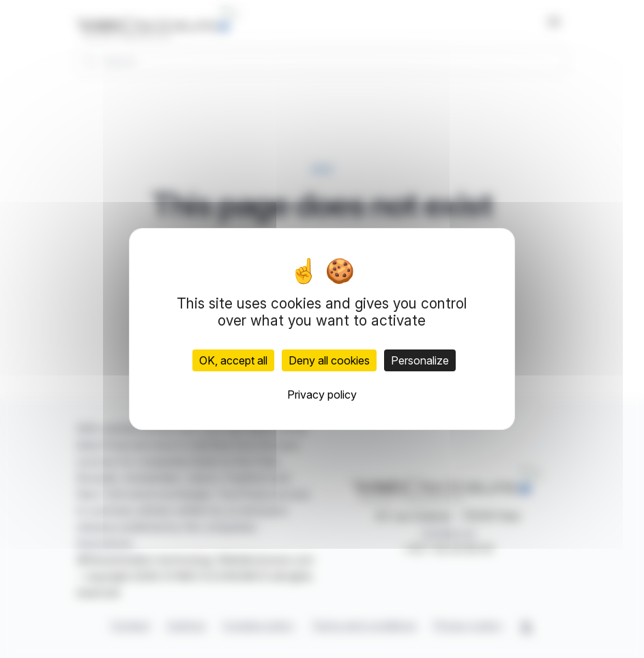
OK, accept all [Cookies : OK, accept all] (233, 360)
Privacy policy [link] (322, 395)
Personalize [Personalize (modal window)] (420, 360)
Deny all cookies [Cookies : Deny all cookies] (329, 360)
